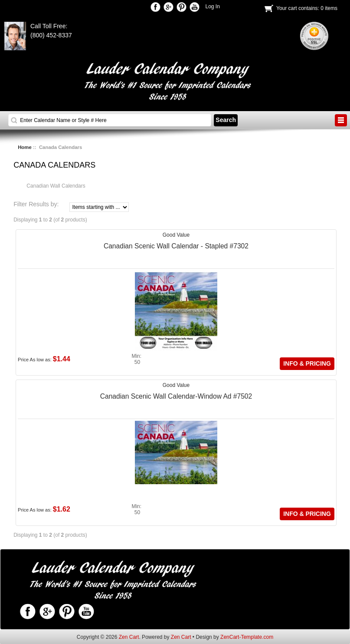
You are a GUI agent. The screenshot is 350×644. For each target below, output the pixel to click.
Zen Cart (129, 637)
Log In (213, 7)
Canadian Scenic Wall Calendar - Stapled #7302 (176, 246)
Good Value (176, 235)
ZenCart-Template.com (247, 637)
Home (25, 147)
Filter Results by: (36, 204)
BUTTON (341, 120)
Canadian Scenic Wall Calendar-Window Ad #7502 (176, 396)
